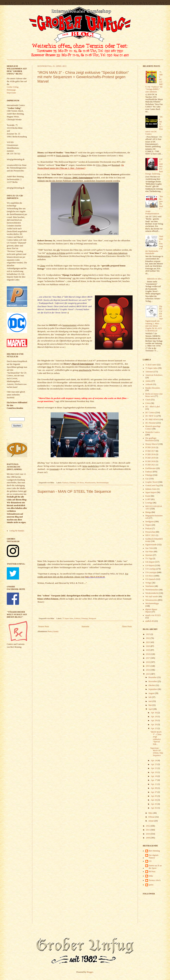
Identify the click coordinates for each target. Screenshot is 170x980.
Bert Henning (154, 851)
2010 (148, 834)
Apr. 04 (154, 800)
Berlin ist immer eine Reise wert (154, 395)
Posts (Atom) (53, 631)
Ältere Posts (127, 626)
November (153, 681)
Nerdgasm (92, 618)
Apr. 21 (154, 768)
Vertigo (148, 583)
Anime (148, 381)
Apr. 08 (154, 788)
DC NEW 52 (151, 416)
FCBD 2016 (150, 447)
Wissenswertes (90, 483)
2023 (148, 634)
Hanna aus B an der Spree (155, 867)
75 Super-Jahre (68, 618)
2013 (148, 674)
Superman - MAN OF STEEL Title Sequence (74, 491)
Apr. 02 (154, 808)
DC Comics (150, 413)
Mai (150, 705)
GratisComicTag (152, 485)
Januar (151, 821)
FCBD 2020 (150, 461)
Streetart (149, 555)
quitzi (151, 885)
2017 (148, 658)
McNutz (152, 871)
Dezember (153, 677)
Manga (148, 512)
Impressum (11, 93)
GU (150, 861)
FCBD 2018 (150, 454)
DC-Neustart (151, 423)
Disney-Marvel (152, 444)
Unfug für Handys (17, 531)
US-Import (150, 565)
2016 (148, 662)
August (152, 693)
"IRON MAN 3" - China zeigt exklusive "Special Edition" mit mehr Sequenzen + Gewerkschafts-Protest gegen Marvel (83, 77)
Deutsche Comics (152, 432)
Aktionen (149, 372)
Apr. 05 (154, 796)
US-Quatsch (150, 579)
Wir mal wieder (152, 596)
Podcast (148, 528)
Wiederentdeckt (152, 593)
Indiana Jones (151, 489)
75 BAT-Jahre (151, 365)
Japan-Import (151, 492)
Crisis (148, 403)
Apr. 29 (154, 717)
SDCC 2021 (150, 535)
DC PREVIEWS (152, 419)
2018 (148, 654)
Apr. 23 (154, 764)
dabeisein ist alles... (155, 279)
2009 (148, 838)
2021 (148, 642)
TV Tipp (149, 558)
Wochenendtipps (103, 483)
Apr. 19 (154, 772)
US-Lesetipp (151, 569)
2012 (148, 826)
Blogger (90, 972)
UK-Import (150, 562)
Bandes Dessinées (153, 388)
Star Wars (149, 552)
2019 (148, 650)
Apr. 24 (154, 760)
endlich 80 (150, 621)
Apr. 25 (154, 728)
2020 (148, 646)
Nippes (148, 525)
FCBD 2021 (150, 465)
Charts (148, 400)
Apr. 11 (154, 784)
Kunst (148, 496)
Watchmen (150, 586)
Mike (151, 876)
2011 (148, 830)
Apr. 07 (154, 792)
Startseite (85, 626)
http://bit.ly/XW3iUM (95, 577)
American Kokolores (154, 375)
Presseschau (150, 532)
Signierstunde (151, 545)
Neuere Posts (44, 626)
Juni (150, 701)
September (153, 689)
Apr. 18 (154, 776)
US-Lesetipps (151, 572)
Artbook (149, 384)
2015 (148, 666)
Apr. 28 (154, 720)
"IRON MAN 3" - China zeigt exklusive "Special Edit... (156, 738)
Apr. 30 (154, 713)
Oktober (152, 685)
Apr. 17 (154, 780)
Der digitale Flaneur (154, 856)
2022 (148, 638)
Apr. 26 (154, 724)
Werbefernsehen (152, 590)
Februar (152, 817)
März (151, 813)
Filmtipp (73, 483)
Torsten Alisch (155, 880)
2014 (148, 670)
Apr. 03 (154, 804)
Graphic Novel (151, 482)
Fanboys (66, 483)
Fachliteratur (151, 468)
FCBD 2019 (150, 458)
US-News (80, 483)
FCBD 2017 (150, 451)
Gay (147, 479)
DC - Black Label (153, 407)
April (151, 709)
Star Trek (149, 548)
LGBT (148, 499)
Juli (150, 697)
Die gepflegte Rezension (151, 439)
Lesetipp (149, 503)
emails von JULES (153, 615)
